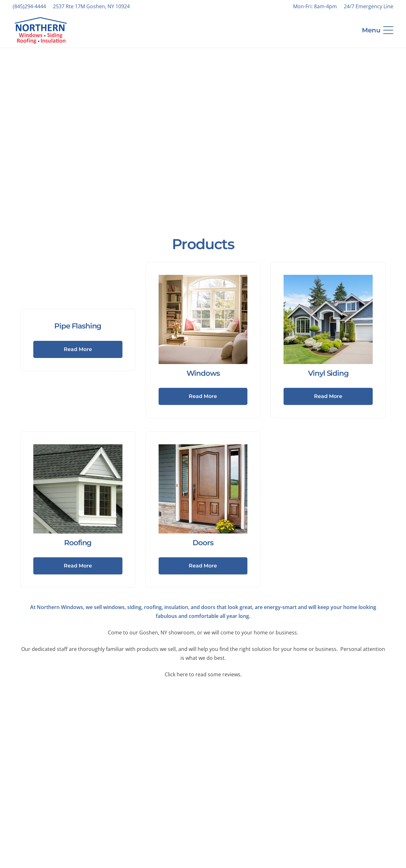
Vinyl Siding (328, 373)
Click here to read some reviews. (203, 674)
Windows (203, 373)
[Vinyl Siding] (328, 319)
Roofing (78, 543)
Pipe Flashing (78, 326)
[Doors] (203, 489)
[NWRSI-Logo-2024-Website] (41, 30)
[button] (378, 30)
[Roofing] (78, 489)
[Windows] (203, 319)
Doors (203, 543)
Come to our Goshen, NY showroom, (152, 633)
